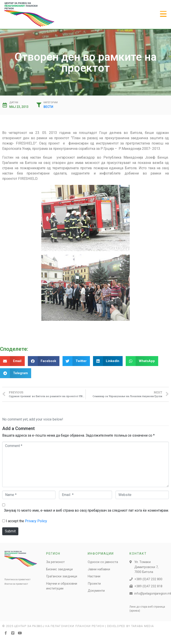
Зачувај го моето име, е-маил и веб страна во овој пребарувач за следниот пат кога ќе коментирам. (86, 510)
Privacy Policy (36, 521)
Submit (10, 531)
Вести (48, 107)
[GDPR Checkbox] (4, 521)
